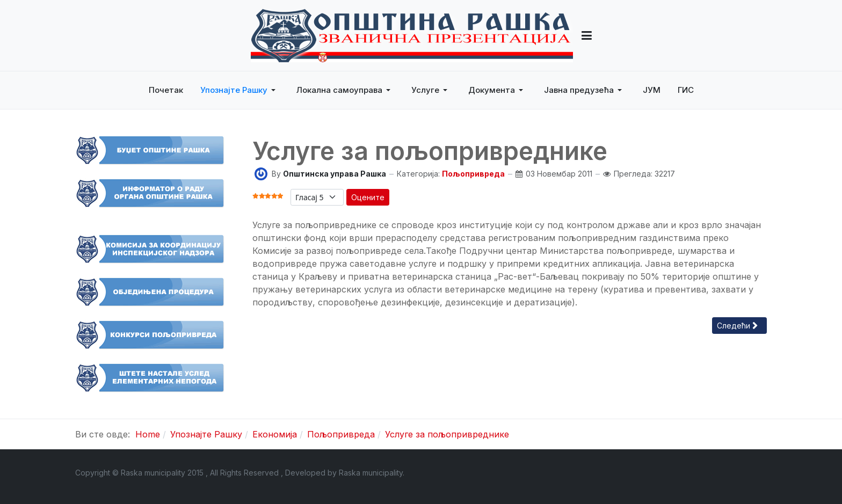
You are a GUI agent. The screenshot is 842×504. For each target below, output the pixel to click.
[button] (587, 35)
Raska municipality (371, 473)
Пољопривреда (473, 174)
